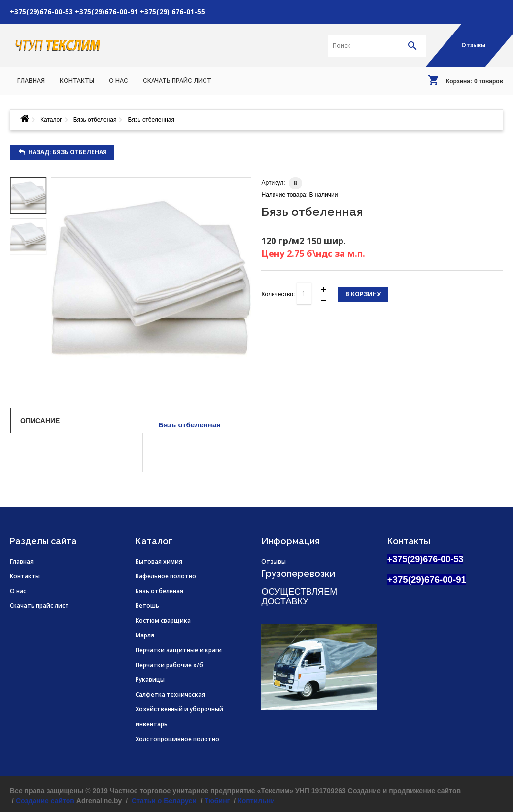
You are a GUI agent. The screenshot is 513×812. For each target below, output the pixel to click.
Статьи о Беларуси (163, 801)
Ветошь (147, 606)
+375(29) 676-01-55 (172, 12)
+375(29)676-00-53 (41, 12)
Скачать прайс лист (39, 606)
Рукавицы (150, 680)
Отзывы (473, 45)
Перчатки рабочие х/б (169, 665)
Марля (145, 635)
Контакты (25, 576)
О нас (18, 591)
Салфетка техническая (170, 694)
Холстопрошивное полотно (177, 739)
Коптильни (256, 801)
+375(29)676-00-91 (106, 12)
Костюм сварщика (163, 620)
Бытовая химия (159, 561)
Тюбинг (217, 801)
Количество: (278, 294)
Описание (40, 421)
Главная (22, 561)
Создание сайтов (45, 801)
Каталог (51, 120)
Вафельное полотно (166, 576)
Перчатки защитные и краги (179, 650)
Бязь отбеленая (95, 120)
